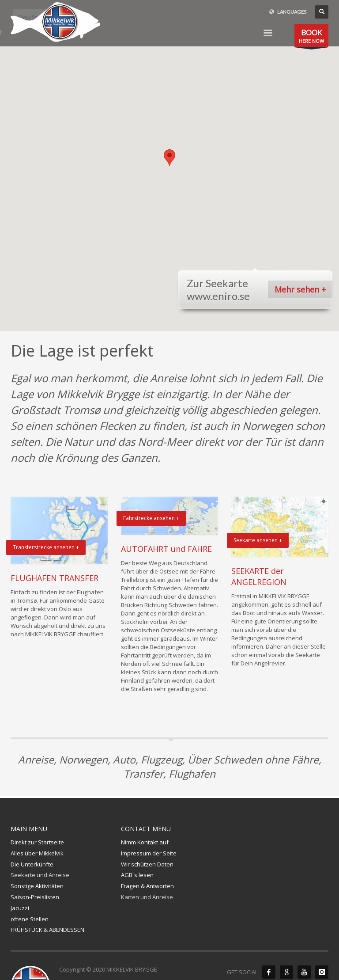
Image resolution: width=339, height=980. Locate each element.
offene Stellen (30, 919)
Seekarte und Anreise (40, 875)
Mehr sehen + (300, 289)
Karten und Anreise (147, 897)
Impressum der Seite (149, 853)
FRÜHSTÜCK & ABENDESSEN (47, 930)
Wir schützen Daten (147, 864)
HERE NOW (311, 37)
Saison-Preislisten (35, 897)
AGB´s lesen (137, 875)
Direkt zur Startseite (37, 842)
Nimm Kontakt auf (145, 842)
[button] (169, 158)
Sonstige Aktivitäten (37, 886)
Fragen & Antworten (147, 886)
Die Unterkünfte (32, 864)
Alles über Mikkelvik (37, 853)
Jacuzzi (20, 908)
